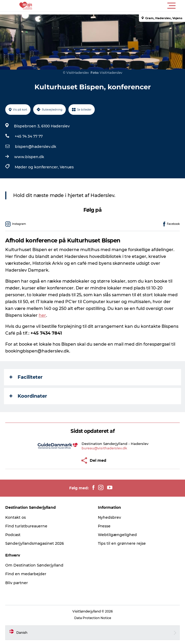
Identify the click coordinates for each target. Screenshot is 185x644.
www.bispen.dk (29, 157)
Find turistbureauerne (26, 526)
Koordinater (28, 396)
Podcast (13, 535)
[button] (116, 6)
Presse (104, 526)
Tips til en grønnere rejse (122, 543)
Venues (67, 167)
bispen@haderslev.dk (36, 147)
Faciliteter (26, 377)
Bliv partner (17, 583)
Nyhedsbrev (109, 517)
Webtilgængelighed (117, 535)
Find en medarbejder (26, 574)
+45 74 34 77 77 (29, 136)
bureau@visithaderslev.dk (104, 448)
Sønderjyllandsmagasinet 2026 (35, 543)
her (42, 315)
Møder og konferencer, (37, 167)
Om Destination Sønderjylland (34, 565)
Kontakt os (16, 517)
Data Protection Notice (93, 618)
